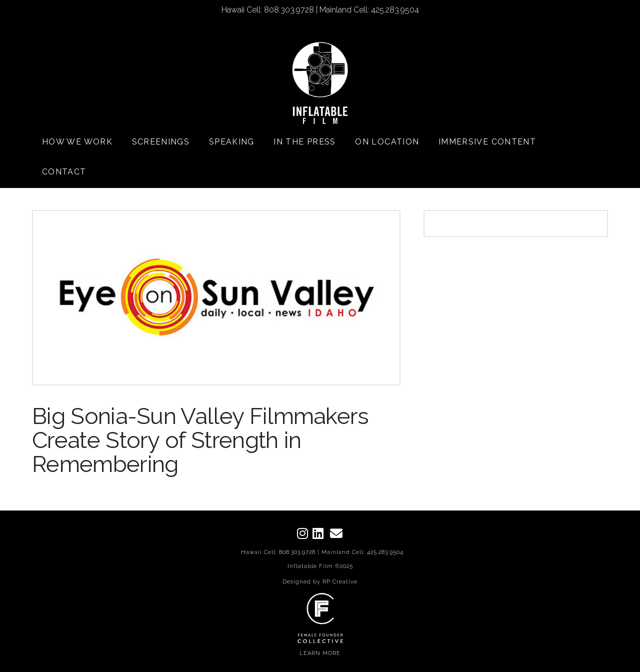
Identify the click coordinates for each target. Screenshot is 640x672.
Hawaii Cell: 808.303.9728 (278, 552)
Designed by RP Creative (320, 582)
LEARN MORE (320, 653)
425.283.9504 (385, 552)
